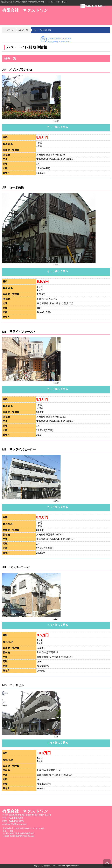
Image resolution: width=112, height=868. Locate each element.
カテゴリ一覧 (23, 30)
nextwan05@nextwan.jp (15, 824)
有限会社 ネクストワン (25, 10)
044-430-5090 (95, 6)
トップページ (8, 30)
